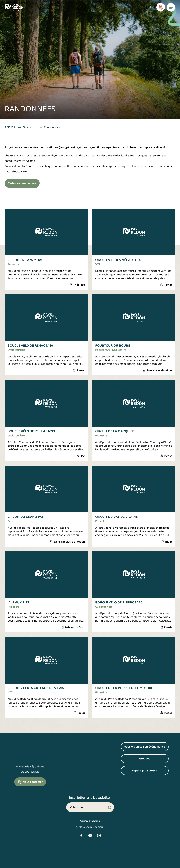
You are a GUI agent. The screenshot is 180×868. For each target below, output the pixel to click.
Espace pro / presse (145, 771)
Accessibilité (82, 863)
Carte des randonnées (22, 183)
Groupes (145, 759)
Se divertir (30, 127)
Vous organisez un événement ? (145, 747)
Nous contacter (33, 782)
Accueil (10, 127)
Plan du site (104, 863)
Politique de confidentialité (50, 863)
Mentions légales (16, 863)
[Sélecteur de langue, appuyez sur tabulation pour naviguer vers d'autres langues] (152, 7)
